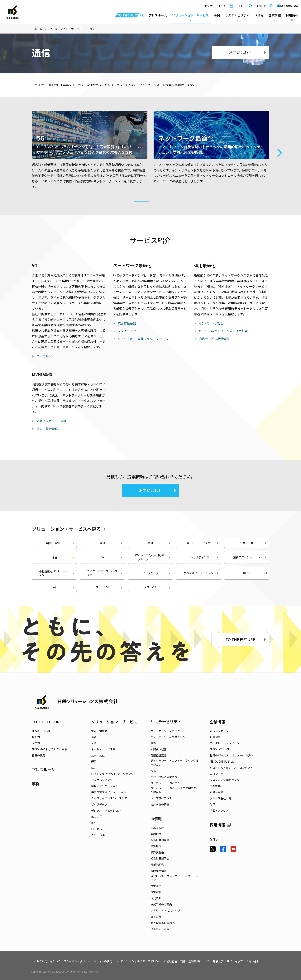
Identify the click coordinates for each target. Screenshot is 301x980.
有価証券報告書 (160, 840)
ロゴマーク (217, 774)
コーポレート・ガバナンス (167, 783)
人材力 (36, 743)
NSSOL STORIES (42, 731)
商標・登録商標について (195, 961)
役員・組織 (217, 792)
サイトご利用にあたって (46, 961)
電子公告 (156, 917)
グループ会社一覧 (220, 798)
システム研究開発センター (226, 780)
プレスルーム (158, 15)
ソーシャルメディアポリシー (143, 961)
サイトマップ (235, 961)
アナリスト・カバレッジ (165, 910)
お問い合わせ (248, 52)
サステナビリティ (166, 722)
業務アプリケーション (250, 557)
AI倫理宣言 (171, 961)
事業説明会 (157, 864)
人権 (153, 771)
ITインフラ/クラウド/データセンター (153, 557)
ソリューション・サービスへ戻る (69, 529)
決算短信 (156, 846)
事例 (36, 784)
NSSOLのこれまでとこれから (50, 749)
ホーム (38, 29)
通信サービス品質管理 (214, 339)
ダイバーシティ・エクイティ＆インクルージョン (174, 762)
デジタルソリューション (201, 573)
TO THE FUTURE (246, 639)
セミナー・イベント (219, 6)
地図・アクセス (219, 810)
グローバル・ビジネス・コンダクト (231, 768)
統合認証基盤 (127, 323)
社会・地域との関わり (164, 777)
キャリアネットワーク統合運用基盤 (223, 331)
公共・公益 (253, 543)
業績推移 (156, 834)
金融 (159, 543)
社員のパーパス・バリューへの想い (231, 755)
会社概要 (215, 786)
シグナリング (127, 331)
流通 (111, 543)
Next (280, 153)
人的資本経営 (159, 749)
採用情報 (220, 825)
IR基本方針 (157, 828)
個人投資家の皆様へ (163, 923)
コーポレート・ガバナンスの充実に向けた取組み (175, 790)
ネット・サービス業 (203, 543)
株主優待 (156, 886)
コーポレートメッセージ (225, 743)
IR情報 (156, 819)
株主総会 (156, 892)
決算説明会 (157, 852)
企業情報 (217, 722)
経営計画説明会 (160, 858)
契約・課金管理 (47, 429)
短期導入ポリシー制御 (52, 421)
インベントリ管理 (211, 323)
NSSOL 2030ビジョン (223, 761)
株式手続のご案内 (161, 904)
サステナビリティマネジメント (169, 737)
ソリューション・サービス (66, 29)
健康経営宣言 (159, 755)
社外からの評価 (160, 804)
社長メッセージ (219, 731)
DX (112, 557)
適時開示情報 (159, 871)
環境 (153, 743)
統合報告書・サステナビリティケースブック (174, 878)
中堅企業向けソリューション (57, 573)
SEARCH (245, 6)
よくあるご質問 (160, 929)
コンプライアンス (161, 798)
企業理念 (215, 737)
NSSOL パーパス (220, 749)
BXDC (255, 573)
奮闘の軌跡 (39, 755)
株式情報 (156, 898)
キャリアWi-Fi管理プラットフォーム (143, 339)
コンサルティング (203, 557)
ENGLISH (265, 6)
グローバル (157, 587)
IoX (64, 587)
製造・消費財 (60, 543)
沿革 (213, 804)
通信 (94, 761)
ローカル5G (45, 356)
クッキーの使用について (108, 961)
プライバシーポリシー (77, 961)
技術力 (36, 737)
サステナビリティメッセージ (168, 731)
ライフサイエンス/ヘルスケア (105, 573)
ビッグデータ (157, 573)
